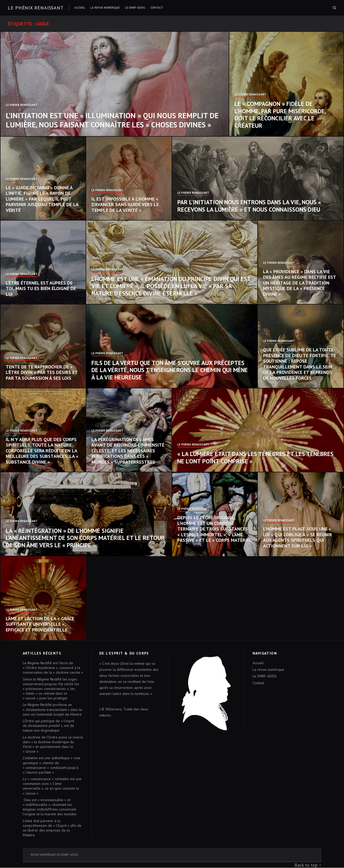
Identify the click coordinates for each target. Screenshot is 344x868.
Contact (157, 8)
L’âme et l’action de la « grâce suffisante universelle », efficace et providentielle (40, 624)
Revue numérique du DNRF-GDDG (54, 855)
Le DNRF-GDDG (135, 8)
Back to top (306, 865)
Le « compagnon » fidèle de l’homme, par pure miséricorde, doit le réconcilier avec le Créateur (280, 115)
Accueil (80, 8)
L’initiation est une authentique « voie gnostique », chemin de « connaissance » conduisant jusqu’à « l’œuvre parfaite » (52, 765)
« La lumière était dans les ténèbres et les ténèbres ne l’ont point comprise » (255, 457)
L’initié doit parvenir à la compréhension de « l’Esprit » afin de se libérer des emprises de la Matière (52, 828)
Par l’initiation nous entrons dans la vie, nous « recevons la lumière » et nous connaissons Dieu (249, 206)
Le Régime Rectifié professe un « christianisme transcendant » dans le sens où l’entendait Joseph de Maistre (52, 709)
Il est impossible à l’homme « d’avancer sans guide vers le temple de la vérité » (125, 205)
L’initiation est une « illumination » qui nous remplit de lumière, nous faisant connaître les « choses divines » (112, 120)
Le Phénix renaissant (36, 8)
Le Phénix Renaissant (22, 105)
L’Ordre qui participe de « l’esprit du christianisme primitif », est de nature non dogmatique (48, 726)
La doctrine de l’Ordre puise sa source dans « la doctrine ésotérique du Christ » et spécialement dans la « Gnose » (53, 744)
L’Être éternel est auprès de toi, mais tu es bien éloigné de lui (41, 288)
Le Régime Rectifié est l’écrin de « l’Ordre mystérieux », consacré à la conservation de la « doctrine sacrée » (53, 668)
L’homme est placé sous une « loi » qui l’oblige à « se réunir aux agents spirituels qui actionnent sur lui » (297, 537)
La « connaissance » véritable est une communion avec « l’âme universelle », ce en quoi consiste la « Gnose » (52, 786)
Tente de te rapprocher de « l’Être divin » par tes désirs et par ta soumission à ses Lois (42, 372)
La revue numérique (105, 8)
